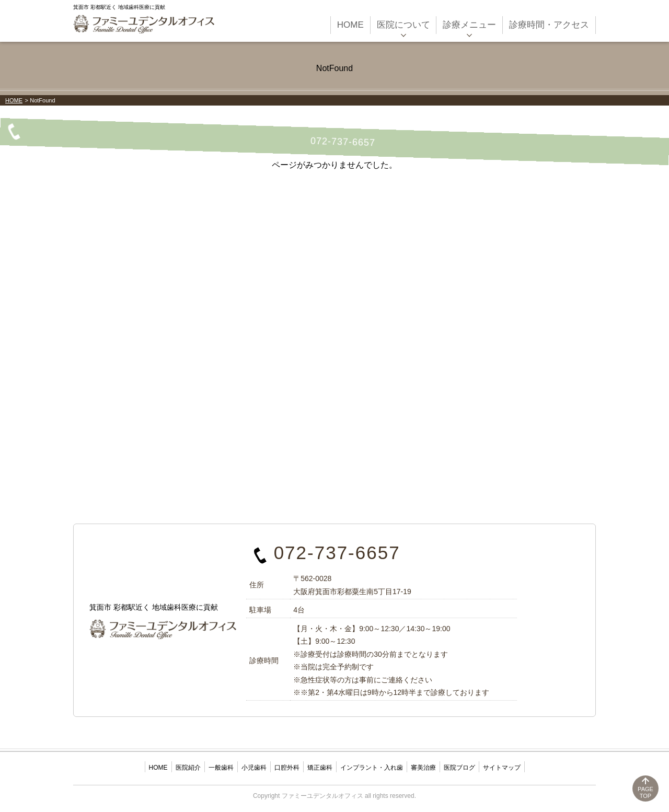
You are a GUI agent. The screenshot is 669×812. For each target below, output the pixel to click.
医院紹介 (188, 768)
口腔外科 (287, 768)
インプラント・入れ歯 (372, 768)
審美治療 (423, 768)
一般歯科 (221, 768)
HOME (14, 100)
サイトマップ (502, 768)
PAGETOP (645, 792)
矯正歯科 (320, 768)
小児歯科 (254, 768)
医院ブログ (459, 768)
